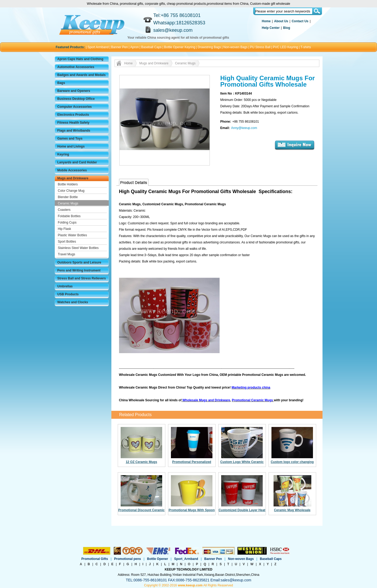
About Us (281, 21)
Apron (134, 47)
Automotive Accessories (76, 67)
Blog (287, 28)
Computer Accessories (75, 107)
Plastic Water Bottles (72, 235)
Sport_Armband (186, 559)
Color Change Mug (71, 191)
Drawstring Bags (209, 47)
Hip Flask (65, 229)
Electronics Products (73, 115)
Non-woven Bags (235, 47)
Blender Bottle (68, 197)
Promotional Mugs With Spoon (192, 510)
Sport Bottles (67, 242)
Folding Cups (67, 222)
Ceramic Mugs (68, 203)
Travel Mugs (67, 254)
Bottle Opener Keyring (180, 47)
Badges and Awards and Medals (82, 75)
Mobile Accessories (72, 170)
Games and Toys (70, 139)
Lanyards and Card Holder (77, 162)
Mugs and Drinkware (73, 178)
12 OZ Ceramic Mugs (141, 462)
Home (266, 21)
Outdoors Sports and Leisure (79, 262)
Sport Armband (98, 47)
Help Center (271, 28)
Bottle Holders (68, 184)
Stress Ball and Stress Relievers (82, 278)
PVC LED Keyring (285, 47)
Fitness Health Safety (73, 123)
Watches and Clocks (73, 302)
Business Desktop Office (76, 99)
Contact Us (300, 21)
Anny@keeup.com (244, 128)
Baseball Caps (151, 47)
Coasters (64, 210)
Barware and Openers (74, 91)
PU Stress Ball (260, 47)
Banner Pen (119, 47)
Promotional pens (127, 559)
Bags (61, 83)
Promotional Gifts (95, 559)
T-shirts (306, 47)
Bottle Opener (158, 559)
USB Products (68, 294)
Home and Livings (71, 146)
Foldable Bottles (69, 216)
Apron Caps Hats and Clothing (80, 59)
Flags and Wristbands (74, 131)
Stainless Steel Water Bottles (78, 248)
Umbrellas (65, 286)
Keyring (63, 154)
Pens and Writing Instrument (79, 270)
